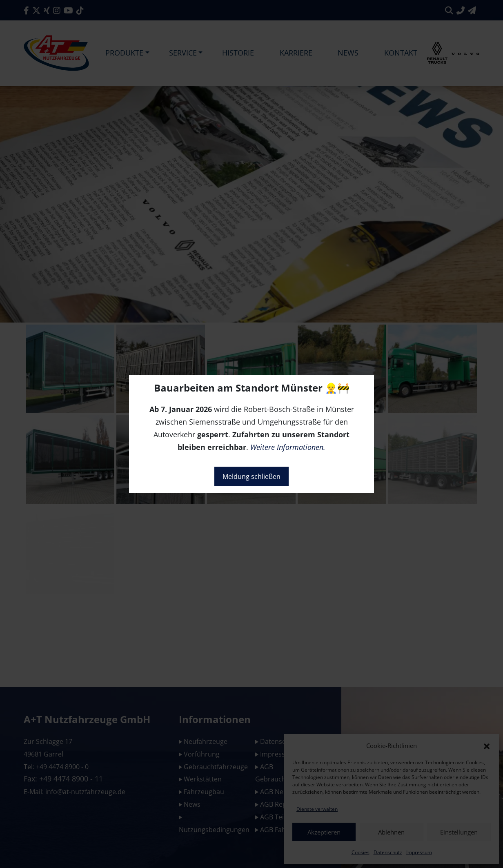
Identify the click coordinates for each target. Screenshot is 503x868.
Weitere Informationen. (288, 447)
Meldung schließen (251, 476)
